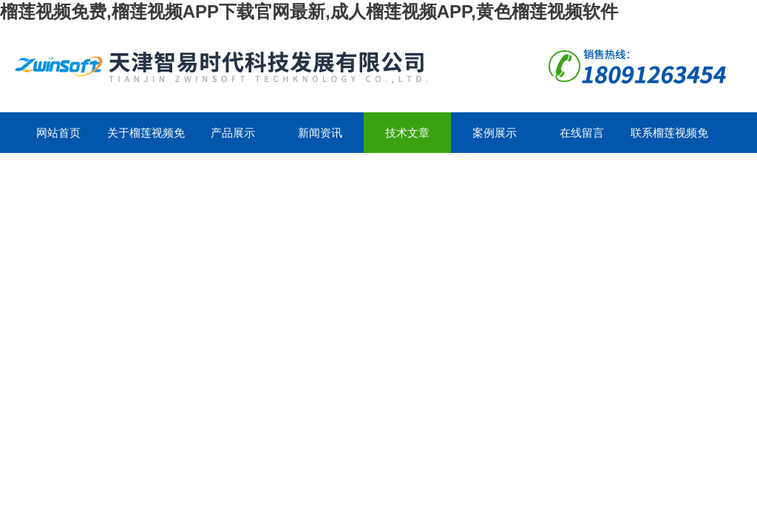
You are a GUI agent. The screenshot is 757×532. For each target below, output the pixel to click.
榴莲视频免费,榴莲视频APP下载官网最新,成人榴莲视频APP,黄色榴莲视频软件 (309, 11)
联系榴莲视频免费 (669, 140)
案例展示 (495, 133)
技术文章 (407, 133)
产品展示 (233, 133)
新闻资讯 (320, 133)
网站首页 (58, 133)
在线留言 (582, 133)
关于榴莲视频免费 (146, 140)
